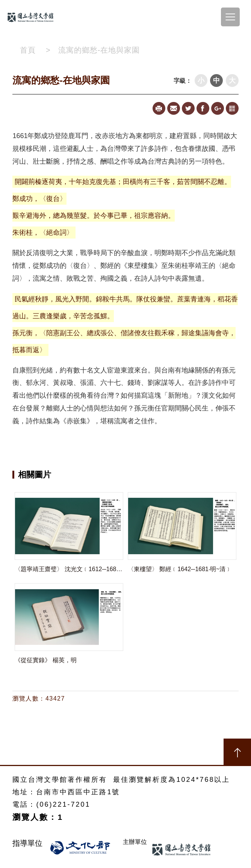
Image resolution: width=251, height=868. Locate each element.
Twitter (188, 108)
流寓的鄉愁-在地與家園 (99, 50)
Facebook (203, 108)
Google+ (218, 108)
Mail (174, 108)
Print (159, 108)
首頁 (28, 50)
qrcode (232, 108)
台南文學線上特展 (34, 17)
